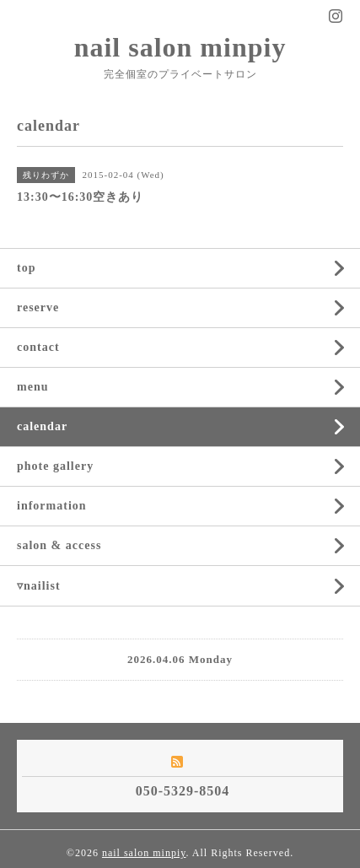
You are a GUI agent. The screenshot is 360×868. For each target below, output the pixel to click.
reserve (38, 307)
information (52, 506)
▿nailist (39, 586)
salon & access (59, 545)
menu (32, 387)
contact (38, 347)
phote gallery (55, 466)
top (26, 268)
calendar (42, 426)
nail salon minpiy (180, 47)
